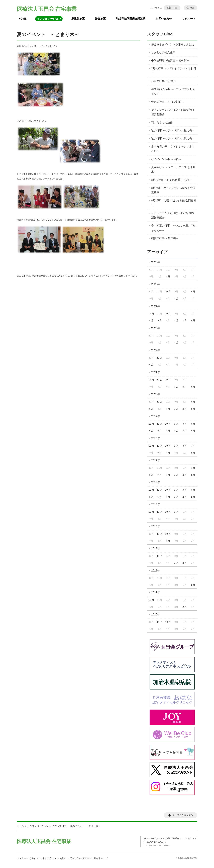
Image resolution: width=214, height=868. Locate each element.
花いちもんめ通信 (162, 122)
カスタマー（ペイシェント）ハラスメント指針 (41, 858)
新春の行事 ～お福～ (164, 81)
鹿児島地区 (78, 19)
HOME (23, 19)
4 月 (168, 276)
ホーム (20, 826)
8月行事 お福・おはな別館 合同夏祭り (174, 203)
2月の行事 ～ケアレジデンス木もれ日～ (174, 71)
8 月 (185, 380)
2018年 (156, 438)
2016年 (156, 482)
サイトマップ (101, 858)
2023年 (156, 328)
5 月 (160, 320)
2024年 (156, 306)
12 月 (151, 314)
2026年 (156, 262)
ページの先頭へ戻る (182, 815)
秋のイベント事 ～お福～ (166, 159)
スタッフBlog (160, 34)
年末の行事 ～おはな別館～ (168, 102)
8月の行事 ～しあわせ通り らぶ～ (171, 180)
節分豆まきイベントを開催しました (173, 44)
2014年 (156, 526)
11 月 (159, 358)
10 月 (168, 292)
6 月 (151, 320)
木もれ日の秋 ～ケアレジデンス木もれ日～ (173, 149)
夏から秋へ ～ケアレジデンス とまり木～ (173, 169)
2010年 (156, 615)
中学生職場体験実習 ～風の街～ (170, 60)
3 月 (176, 299)
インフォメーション (49, 19)
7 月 (193, 292)
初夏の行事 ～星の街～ (165, 238)
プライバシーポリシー (80, 858)
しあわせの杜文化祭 (163, 52)
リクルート (189, 19)
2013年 (156, 548)
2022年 (156, 350)
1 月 (193, 320)
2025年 (156, 284)
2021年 (156, 372)
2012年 (156, 571)
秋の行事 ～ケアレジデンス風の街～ (173, 138)
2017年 (156, 460)
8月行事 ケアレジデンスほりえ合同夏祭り (173, 190)
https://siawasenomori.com (158, 845)
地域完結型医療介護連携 (131, 19)
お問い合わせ (164, 19)
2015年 (156, 504)
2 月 (185, 299)
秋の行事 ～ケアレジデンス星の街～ (173, 130)
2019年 (156, 416)
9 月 (176, 424)
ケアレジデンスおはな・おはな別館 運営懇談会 (174, 112)
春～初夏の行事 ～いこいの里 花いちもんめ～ (174, 228)
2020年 (156, 394)
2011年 (156, 592)
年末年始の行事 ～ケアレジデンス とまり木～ (173, 91)
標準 (168, 8)
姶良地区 (100, 19)
